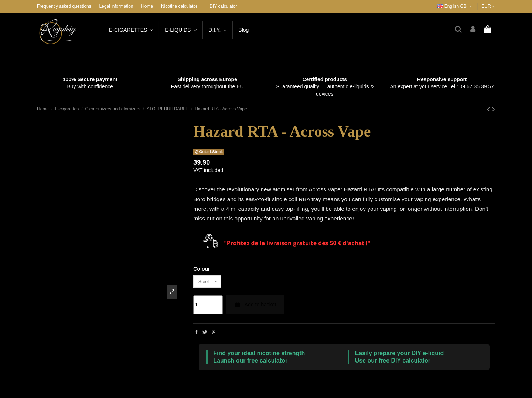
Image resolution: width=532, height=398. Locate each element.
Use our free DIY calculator (393, 362)
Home (147, 6)
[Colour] (209, 282)
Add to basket (255, 306)
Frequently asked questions (65, 6)
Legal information (117, 6)
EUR (488, 6)
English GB (456, 6)
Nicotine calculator (179, 6)
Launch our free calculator (250, 362)
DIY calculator (223, 6)
